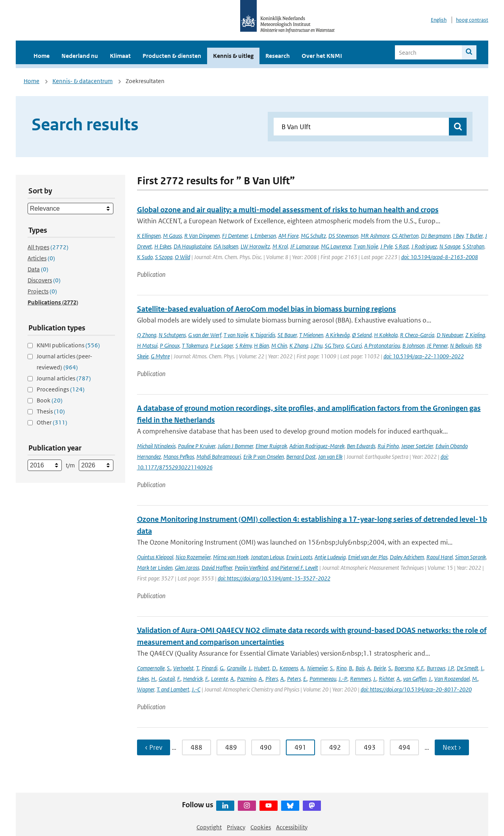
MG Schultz (313, 236)
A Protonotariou (382, 346)
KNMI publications (68, 345)
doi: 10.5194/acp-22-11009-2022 (424, 356)
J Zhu (317, 346)
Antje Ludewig (330, 557)
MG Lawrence (336, 246)
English (439, 20)
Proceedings (61, 389)
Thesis (51, 411)
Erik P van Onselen (264, 457)
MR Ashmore (375, 236)
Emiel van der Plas (368, 557)
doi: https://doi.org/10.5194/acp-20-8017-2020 (416, 689)
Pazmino (247, 679)
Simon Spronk (471, 557)
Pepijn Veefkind (251, 568)
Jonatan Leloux (267, 557)
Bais (360, 668)
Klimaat (120, 56)
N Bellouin (461, 346)
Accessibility (292, 827)
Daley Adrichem (407, 557)
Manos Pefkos (179, 457)
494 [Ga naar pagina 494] (404, 747)
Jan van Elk (330, 457)
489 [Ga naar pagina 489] (231, 747)
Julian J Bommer (235, 446)
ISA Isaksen (226, 246)
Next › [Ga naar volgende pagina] (452, 747)
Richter (386, 679)
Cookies (261, 827)
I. (482, 668)
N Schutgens (172, 335)
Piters (272, 679)
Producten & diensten (172, 56)
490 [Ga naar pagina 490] (266, 747)
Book (50, 400)
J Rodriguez (424, 246)
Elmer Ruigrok (271, 446)
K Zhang (299, 346)
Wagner (146, 689)
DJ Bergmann (436, 236)
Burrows (436, 668)
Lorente (220, 679)
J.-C (196, 689)
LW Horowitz (255, 246)
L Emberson (263, 236)
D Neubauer (450, 335)
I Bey (458, 236)
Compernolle (151, 668)
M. (475, 679)
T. (198, 668)
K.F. (420, 668)
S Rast (402, 246)
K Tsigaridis (263, 335)
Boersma (404, 668)
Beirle (380, 668)
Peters (294, 679)
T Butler (474, 236)
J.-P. (343, 679)
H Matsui (147, 346)
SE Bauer (287, 335)
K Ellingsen (149, 236)
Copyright (209, 827)
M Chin (279, 346)
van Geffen (415, 679)
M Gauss (172, 236)
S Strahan (473, 246)
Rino (341, 668)
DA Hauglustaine (192, 246)
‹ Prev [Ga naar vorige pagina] (154, 747)
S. (169, 668)
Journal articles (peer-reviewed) (64, 362)
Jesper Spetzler (417, 446)
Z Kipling (475, 335)
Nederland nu (80, 56)
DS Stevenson (343, 236)
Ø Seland (362, 335)
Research (278, 56)
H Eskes (163, 246)
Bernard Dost (301, 457)
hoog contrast (472, 20)
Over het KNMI (322, 56)
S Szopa (164, 257)
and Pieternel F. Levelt (294, 568)
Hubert (262, 668)
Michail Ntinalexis (156, 446)
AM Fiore (288, 236)
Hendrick (193, 679)
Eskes (143, 679)
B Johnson (413, 346)
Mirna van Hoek (231, 557)
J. (250, 668)
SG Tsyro (334, 346)
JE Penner (437, 346)
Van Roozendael (452, 679)
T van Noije (366, 246)
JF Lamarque (304, 246)
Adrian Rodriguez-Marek (317, 446)
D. (275, 668)
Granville (236, 668)
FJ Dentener (235, 236)
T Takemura (195, 346)
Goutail (167, 679)
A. (303, 668)
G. (222, 668)
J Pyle (386, 246)
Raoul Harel (440, 557)
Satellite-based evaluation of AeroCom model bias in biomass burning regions (267, 309)
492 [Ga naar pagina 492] (335, 747)
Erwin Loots (299, 557)
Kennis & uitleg (233, 56)
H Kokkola (386, 335)
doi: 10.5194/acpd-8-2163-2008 (440, 257)
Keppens (289, 668)
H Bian (261, 346)
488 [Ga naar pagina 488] (196, 747)
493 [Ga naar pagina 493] (370, 747)
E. (305, 679)
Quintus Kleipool (155, 557)
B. (351, 668)
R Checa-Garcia (417, 335)
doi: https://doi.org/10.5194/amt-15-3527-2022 (274, 578)
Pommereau (323, 679)
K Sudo (145, 257)
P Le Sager (222, 346)
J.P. (451, 668)
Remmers (360, 679)
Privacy (236, 827)
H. (154, 679)
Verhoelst (183, 668)
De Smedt (468, 668)
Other (52, 422)
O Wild (183, 257)
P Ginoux (170, 346)
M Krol (280, 246)
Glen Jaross (187, 568)
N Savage (450, 246)
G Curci (354, 346)
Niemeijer (317, 668)
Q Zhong (147, 335)
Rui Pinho (388, 446)
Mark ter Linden (155, 568)
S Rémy (244, 346)
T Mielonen (311, 335)
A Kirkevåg (338, 335)
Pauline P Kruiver (197, 446)
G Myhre (160, 356)
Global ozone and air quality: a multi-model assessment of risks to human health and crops (288, 210)
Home (42, 56)
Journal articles (64, 378)
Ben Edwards (361, 446)
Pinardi (209, 668)
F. (179, 679)
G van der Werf (205, 335)
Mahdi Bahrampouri (219, 457)
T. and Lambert (173, 689)
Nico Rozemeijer (193, 557)
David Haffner (217, 568)
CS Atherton (405, 236)
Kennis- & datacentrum (82, 81)
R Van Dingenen (202, 236)
